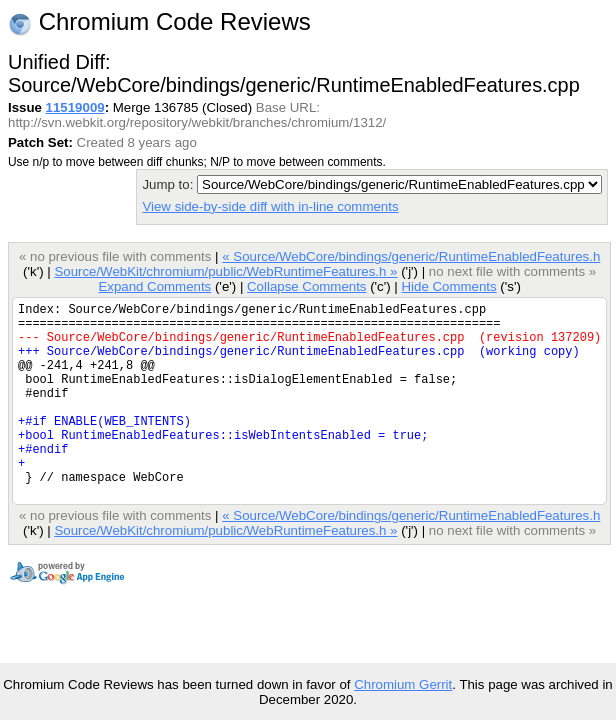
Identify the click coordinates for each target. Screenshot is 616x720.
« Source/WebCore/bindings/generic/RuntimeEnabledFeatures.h (411, 256)
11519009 (75, 107)
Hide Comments (448, 286)
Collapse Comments (306, 286)
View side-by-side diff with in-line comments (270, 206)
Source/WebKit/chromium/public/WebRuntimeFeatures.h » (225, 271)
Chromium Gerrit (403, 684)
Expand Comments (154, 286)
